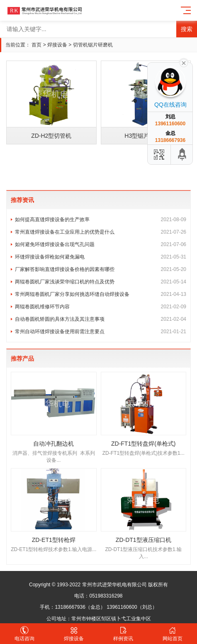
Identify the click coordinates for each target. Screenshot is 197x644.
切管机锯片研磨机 (93, 45)
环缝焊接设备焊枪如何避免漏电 (101, 257)
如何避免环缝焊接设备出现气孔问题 (101, 244)
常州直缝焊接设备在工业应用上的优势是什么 (101, 232)
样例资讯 (123, 634)
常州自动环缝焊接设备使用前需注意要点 (101, 332)
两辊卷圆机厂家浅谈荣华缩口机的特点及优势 (101, 282)
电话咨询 (25, 634)
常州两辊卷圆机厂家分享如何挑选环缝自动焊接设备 (101, 294)
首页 (36, 45)
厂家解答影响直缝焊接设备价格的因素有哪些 (101, 269)
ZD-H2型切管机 (51, 136)
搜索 (187, 29)
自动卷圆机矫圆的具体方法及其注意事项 (101, 319)
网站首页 (172, 634)
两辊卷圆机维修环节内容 (101, 307)
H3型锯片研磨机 (146, 136)
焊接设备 (57, 45)
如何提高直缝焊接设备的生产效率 (101, 220)
